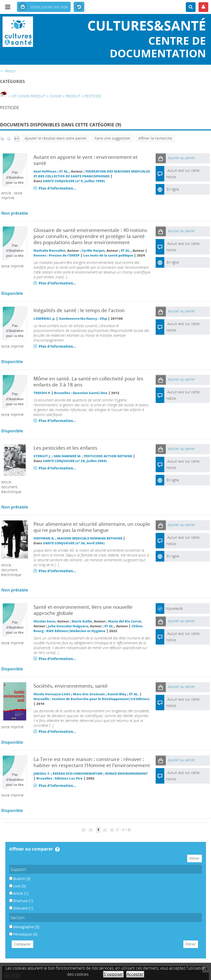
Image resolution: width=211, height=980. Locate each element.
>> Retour (8, 71)
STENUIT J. (42, 456)
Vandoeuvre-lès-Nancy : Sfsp (83, 319)
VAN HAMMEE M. (68, 456)
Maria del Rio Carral (125, 621)
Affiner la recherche (155, 138)
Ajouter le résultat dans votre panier (56, 138)
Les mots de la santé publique (108, 255)
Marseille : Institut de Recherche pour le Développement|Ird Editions (92, 699)
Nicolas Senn (44, 621)
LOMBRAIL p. (44, 319)
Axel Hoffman (45, 171)
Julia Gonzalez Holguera (68, 626)
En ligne (173, 189)
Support (18, 869)
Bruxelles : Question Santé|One (81, 393)
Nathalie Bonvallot (49, 251)
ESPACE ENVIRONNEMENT (126, 774)
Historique (79, 7)
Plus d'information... (57, 188)
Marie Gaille (82, 621)
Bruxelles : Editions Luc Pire (59, 778)
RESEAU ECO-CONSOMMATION (78, 774)
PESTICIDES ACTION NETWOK (108, 456)
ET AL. (64, 171)
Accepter (135, 974)
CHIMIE (55, 96)
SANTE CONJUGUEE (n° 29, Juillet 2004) (75, 461)
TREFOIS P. (42, 393)
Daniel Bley (117, 694)
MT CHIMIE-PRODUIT (29, 96)
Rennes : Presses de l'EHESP (56, 255)
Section (18, 917)
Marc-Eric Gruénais (89, 694)
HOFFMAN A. (44, 538)
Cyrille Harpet (93, 251)
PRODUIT (73, 96)
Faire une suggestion (112, 138)
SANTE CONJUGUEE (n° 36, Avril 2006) (74, 543)
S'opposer (113, 974)
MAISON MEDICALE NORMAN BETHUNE (90, 538)
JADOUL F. (42, 774)
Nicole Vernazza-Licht (52, 694)
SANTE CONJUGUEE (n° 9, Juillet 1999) (74, 181)
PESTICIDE (93, 96)
